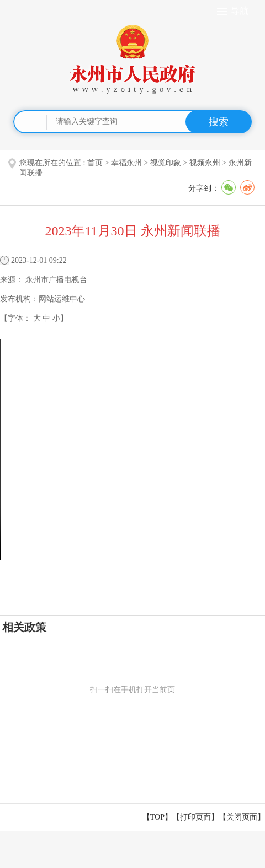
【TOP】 (157, 817)
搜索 (219, 122)
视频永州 (205, 163)
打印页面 (195, 817)
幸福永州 (126, 163)
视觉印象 (166, 163)
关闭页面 (242, 817)
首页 (95, 163)
